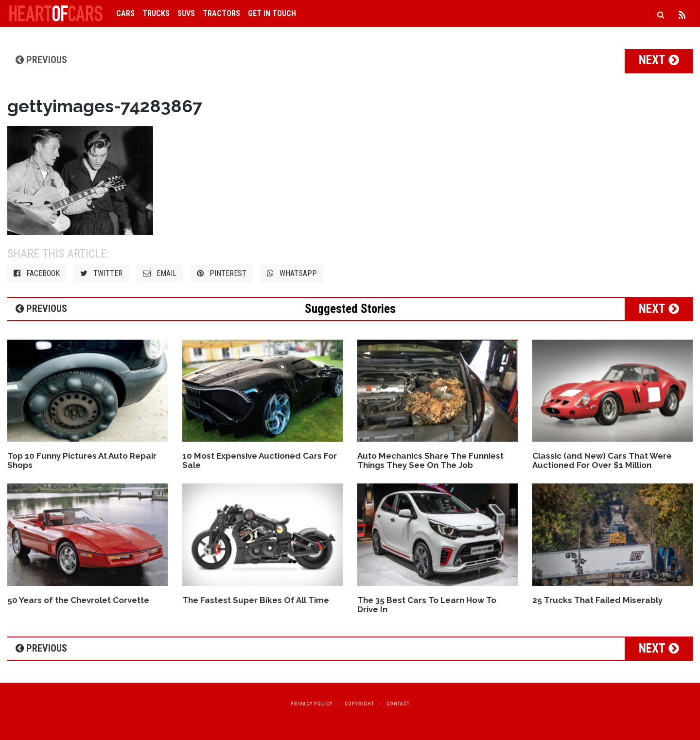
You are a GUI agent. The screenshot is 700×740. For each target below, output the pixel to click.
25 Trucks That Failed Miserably (597, 600)
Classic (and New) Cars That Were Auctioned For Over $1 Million (602, 460)
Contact (398, 704)
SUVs (186, 13)
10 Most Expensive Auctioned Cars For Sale (260, 460)
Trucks (156, 13)
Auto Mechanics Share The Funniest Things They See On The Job (430, 460)
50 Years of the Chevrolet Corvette (78, 600)
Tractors (221, 13)
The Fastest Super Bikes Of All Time (256, 600)
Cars (125, 13)
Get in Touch (272, 13)
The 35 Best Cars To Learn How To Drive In (427, 605)
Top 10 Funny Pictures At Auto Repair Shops (82, 460)
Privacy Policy (312, 704)
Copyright (359, 704)
